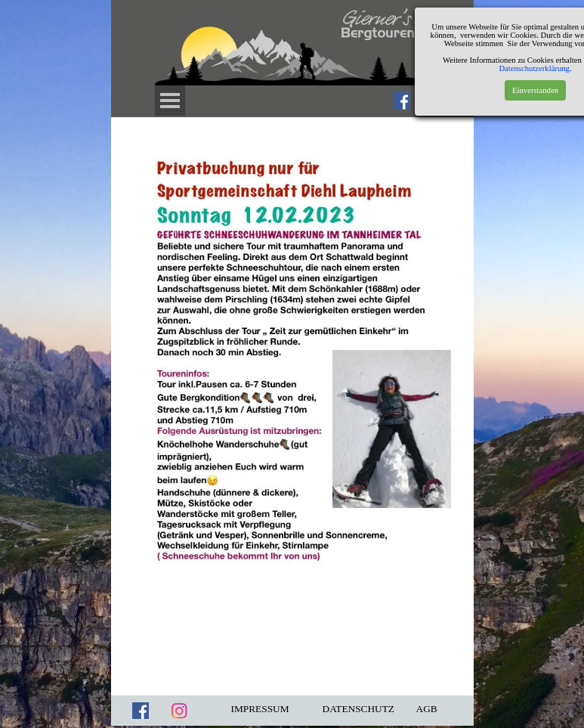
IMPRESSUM (260, 709)
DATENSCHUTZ (359, 709)
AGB (427, 709)
